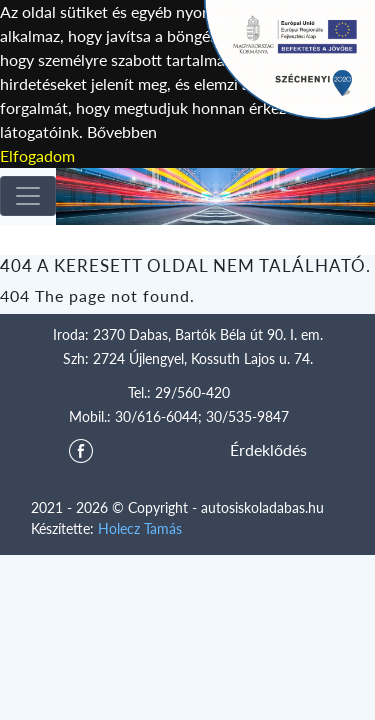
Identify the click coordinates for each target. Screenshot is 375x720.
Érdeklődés (268, 449)
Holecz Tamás (140, 528)
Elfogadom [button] (37, 155)
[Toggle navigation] (28, 196)
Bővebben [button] (122, 131)
